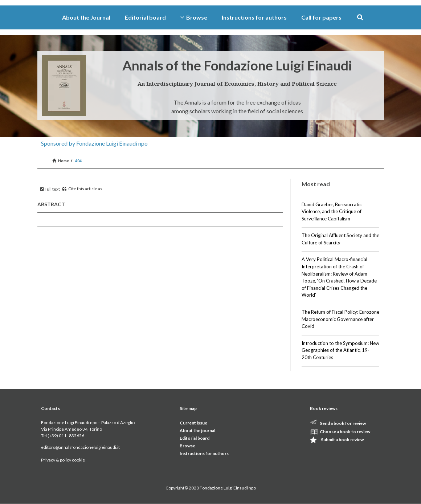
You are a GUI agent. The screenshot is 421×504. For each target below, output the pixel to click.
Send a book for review (343, 423)
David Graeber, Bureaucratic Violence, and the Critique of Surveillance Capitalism (332, 212)
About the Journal (86, 17)
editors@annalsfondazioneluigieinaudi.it (80, 447)
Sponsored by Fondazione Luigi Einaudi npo (94, 143)
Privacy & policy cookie (63, 460)
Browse (194, 17)
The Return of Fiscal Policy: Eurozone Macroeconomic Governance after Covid (340, 319)
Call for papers (321, 17)
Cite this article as (82, 189)
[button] (360, 18)
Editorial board (145, 17)
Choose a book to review (345, 432)
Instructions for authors (254, 17)
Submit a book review (342, 440)
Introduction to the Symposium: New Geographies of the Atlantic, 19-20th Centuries (340, 350)
